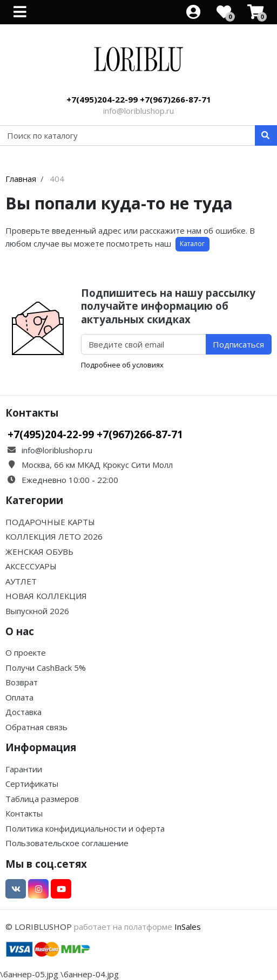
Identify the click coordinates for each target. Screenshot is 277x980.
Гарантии (24, 769)
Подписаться (238, 344)
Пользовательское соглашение (67, 843)
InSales (188, 927)
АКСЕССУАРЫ (31, 566)
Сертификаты (32, 784)
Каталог (192, 244)
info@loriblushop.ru (138, 111)
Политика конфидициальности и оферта (85, 828)
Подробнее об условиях (122, 365)
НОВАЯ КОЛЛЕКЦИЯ (46, 596)
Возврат (22, 682)
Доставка (23, 712)
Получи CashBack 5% (46, 668)
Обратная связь (36, 727)
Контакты (24, 813)
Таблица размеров (42, 799)
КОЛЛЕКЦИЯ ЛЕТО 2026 (54, 536)
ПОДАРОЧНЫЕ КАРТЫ (50, 522)
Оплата (19, 697)
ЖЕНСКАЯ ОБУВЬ (39, 552)
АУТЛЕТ (21, 581)
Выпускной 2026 (37, 611)
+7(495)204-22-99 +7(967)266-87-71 (139, 99)
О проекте (26, 652)
